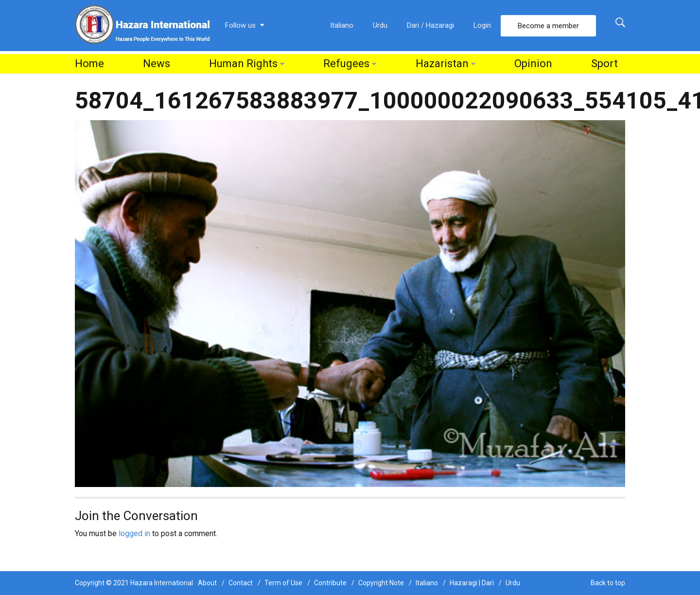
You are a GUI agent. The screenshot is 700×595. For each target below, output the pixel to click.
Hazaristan (442, 63)
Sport (604, 63)
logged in (134, 533)
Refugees (346, 63)
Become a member (548, 26)
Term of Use (283, 583)
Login (482, 25)
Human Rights (243, 63)
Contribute (330, 583)
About (207, 583)
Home (89, 63)
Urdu (380, 25)
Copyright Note (381, 583)
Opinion (533, 63)
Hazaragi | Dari (472, 583)
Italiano (342, 25)
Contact (241, 583)
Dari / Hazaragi (430, 25)
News (157, 63)
